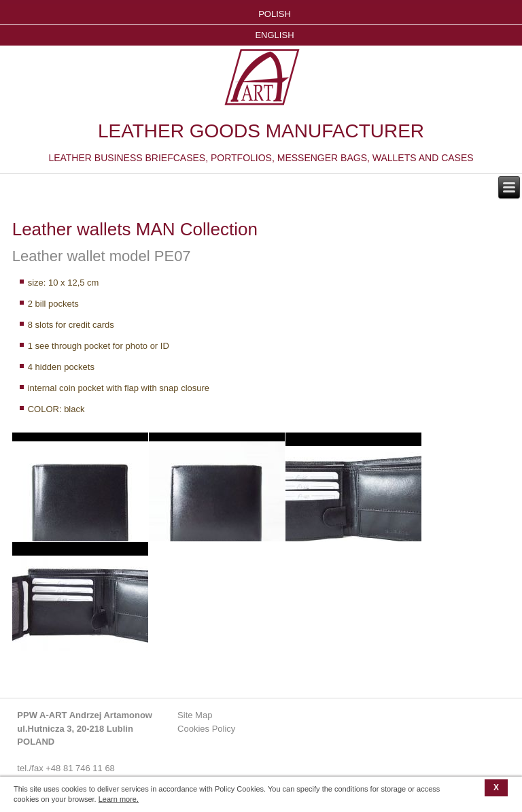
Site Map (195, 715)
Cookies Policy (206, 729)
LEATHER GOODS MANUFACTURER (261, 131)
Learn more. (119, 799)
